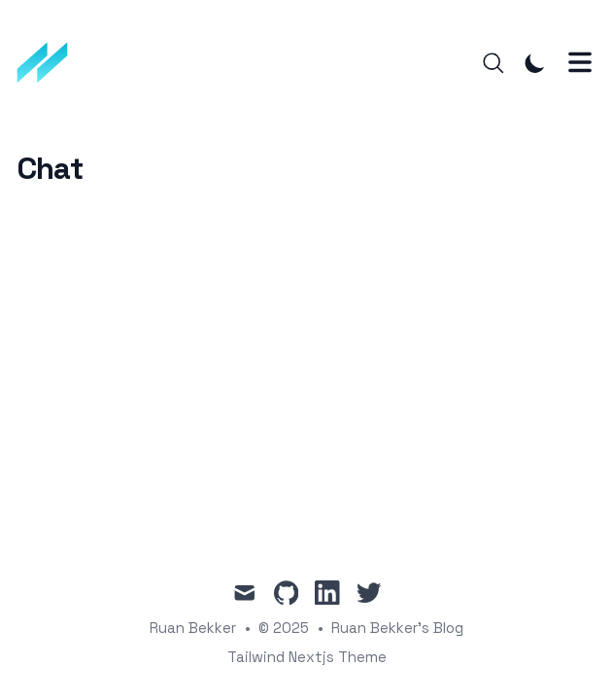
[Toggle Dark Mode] (535, 63)
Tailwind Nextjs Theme (307, 657)
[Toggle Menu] (580, 62)
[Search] (494, 63)
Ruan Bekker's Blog (397, 628)
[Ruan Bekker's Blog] (49, 63)
